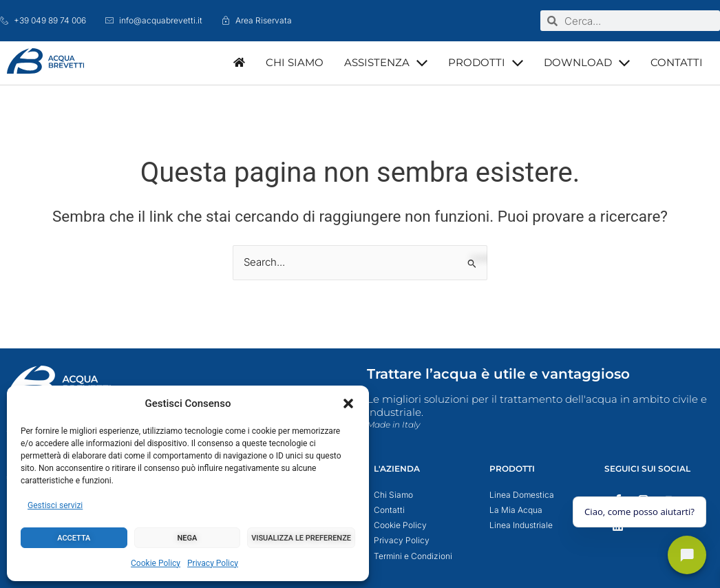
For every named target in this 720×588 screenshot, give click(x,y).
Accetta (74, 538)
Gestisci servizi (55, 505)
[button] (348, 403)
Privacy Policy (213, 563)
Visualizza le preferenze (301, 538)
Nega (188, 538)
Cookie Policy (156, 563)
